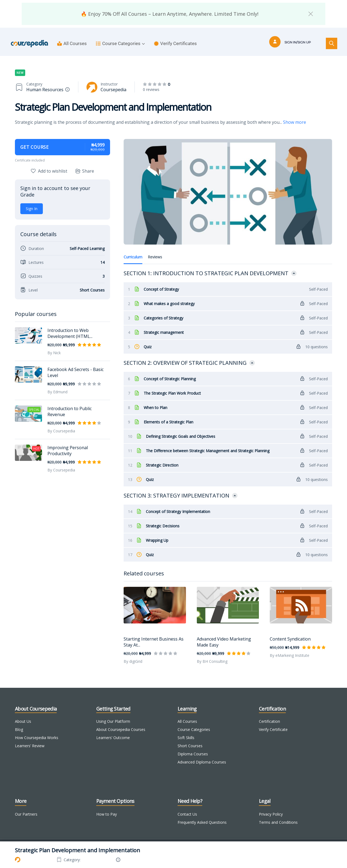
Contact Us (187, 807)
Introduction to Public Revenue (70, 411)
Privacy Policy (271, 807)
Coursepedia (113, 90)
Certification (269, 714)
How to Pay (107, 807)
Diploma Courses (193, 747)
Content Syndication (290, 632)
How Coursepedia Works (37, 731)
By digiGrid (133, 654)
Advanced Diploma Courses (202, 755)
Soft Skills (186, 731)
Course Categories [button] (120, 43)
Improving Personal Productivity (68, 451)
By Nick (54, 353)
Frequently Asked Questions (202, 815)
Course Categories (194, 722)
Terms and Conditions (278, 815)
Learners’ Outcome (113, 731)
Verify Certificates (175, 43)
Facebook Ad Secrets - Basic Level (75, 372)
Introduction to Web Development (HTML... (70, 333)
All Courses (72, 43)
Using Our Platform (113, 714)
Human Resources (45, 90)
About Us (23, 714)
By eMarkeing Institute (290, 648)
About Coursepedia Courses (121, 722)
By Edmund (57, 392)
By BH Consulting (212, 654)
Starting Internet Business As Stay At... (154, 635)
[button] (311, 14)
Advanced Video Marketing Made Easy (224, 635)
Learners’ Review (30, 739)
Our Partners (26, 807)
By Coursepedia (61, 431)
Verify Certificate (273, 722)
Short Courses (190, 739)
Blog (19, 722)
